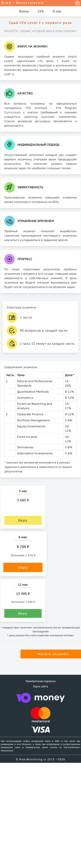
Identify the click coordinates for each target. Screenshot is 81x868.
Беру (23, 520)
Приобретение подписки (41, 681)
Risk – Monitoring (23, 3)
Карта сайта (40, 686)
